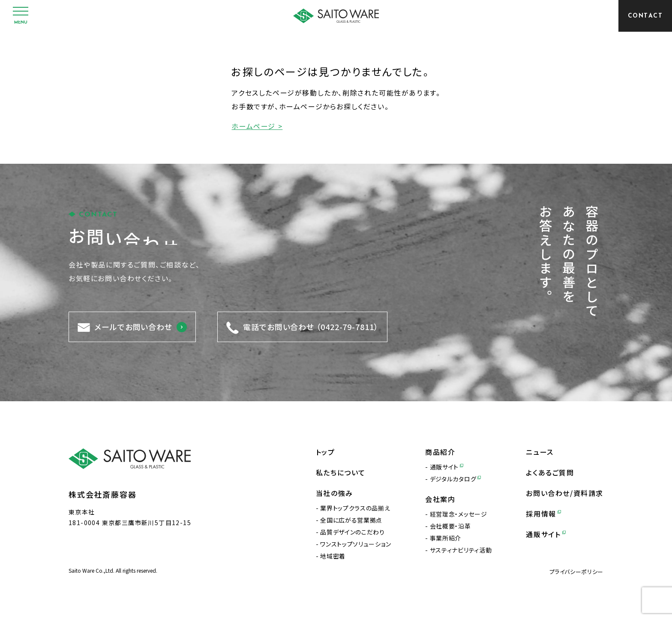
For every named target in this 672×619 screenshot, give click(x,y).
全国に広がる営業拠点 (351, 520)
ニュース (540, 452)
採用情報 (543, 514)
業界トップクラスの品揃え (355, 508)
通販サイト (447, 467)
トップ (325, 452)
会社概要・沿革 (450, 526)
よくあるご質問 (550, 472)
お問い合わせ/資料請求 (565, 493)
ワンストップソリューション (355, 544)
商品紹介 (440, 452)
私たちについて (341, 472)
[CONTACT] (645, 16)
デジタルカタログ (455, 479)
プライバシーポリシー (577, 572)
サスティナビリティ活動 (461, 550)
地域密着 (333, 556)
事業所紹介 (446, 538)
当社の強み (334, 493)
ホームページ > (257, 126)
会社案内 (440, 499)
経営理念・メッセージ (459, 514)
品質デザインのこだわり (352, 532)
